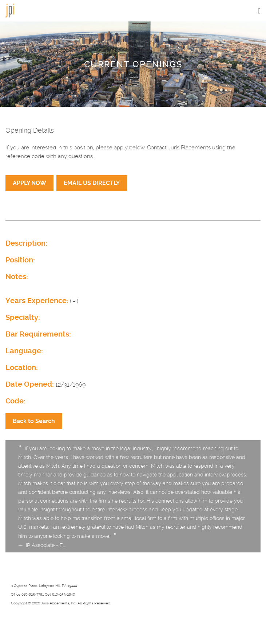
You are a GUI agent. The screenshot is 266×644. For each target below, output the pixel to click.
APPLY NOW (29, 183)
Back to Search (34, 421)
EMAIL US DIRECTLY (92, 183)
